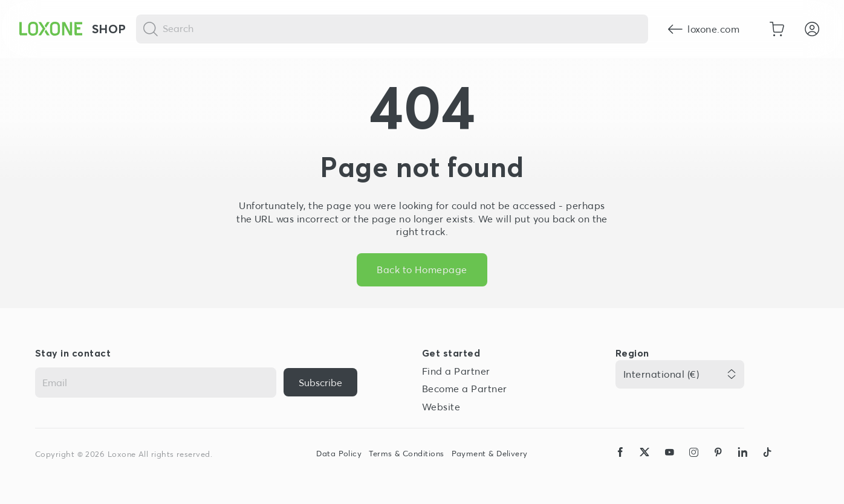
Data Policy (339, 454)
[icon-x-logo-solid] (644, 464)
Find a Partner (456, 371)
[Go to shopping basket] (777, 29)
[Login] (812, 29)
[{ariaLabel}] (320, 382)
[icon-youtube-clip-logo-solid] (669, 464)
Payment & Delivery (490, 454)
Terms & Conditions (406, 454)
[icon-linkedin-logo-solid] (742, 464)
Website (441, 407)
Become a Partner (465, 389)
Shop (109, 29)
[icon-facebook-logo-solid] (620, 464)
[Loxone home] (51, 29)
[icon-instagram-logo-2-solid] (693, 464)
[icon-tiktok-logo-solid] (767, 464)
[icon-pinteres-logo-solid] (718, 464)
